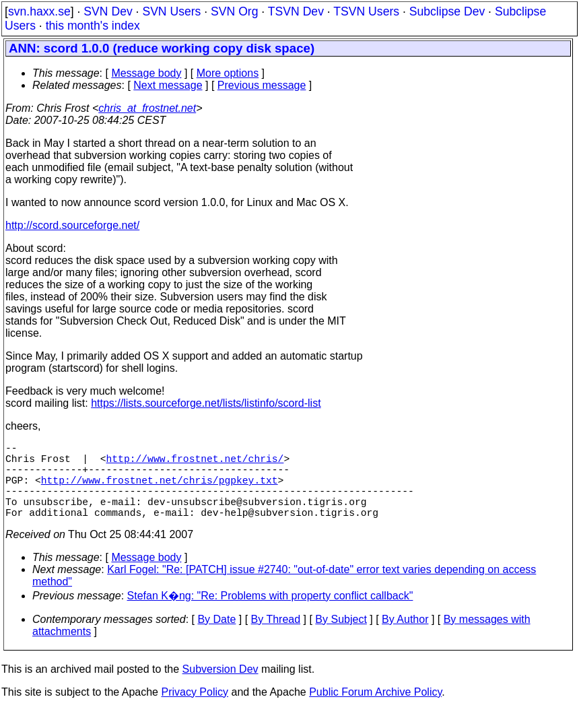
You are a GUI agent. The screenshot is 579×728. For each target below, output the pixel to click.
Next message (168, 85)
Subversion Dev (220, 688)
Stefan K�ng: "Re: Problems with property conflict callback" (270, 615)
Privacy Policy (195, 711)
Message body (146, 73)
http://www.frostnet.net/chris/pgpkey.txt (160, 490)
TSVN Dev (296, 11)
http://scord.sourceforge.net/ (72, 225)
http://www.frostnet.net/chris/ (195, 463)
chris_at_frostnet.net (147, 108)
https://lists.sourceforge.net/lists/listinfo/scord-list (206, 403)
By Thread (276, 638)
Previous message (262, 85)
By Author (405, 638)
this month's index (93, 26)
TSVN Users (366, 11)
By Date (216, 638)
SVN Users (171, 11)
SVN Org (234, 11)
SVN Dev (108, 11)
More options (228, 73)
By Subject (341, 638)
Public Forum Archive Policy (375, 711)
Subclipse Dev (447, 11)
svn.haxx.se (39, 11)
